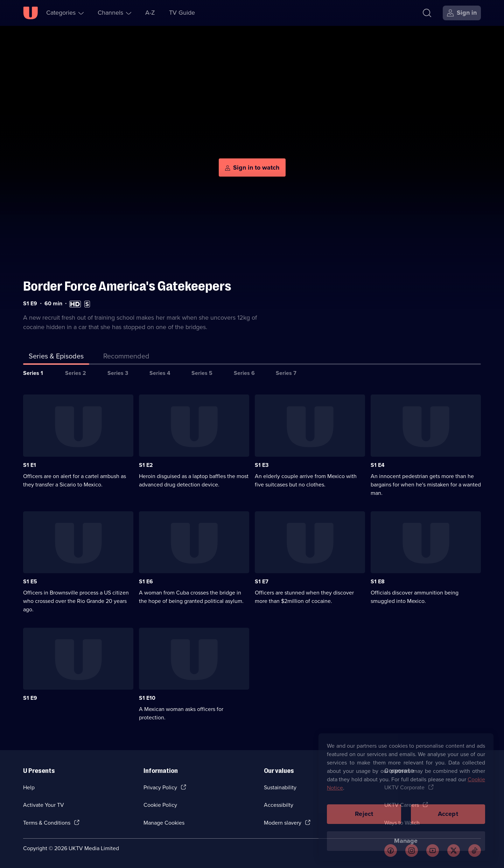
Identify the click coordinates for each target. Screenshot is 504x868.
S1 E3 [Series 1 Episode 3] (262, 465)
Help (29, 787)
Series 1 (33, 373)
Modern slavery (283, 823)
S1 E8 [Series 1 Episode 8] (378, 581)
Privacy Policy (160, 787)
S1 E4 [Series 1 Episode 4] (378, 465)
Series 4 (160, 373)
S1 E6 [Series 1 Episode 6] (146, 581)
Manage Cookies (164, 823)
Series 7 (286, 373)
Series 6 (244, 373)
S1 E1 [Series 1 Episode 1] (30, 465)
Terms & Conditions (47, 823)
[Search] (427, 13)
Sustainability (280, 787)
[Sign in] (462, 13)
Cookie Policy (160, 805)
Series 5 (202, 373)
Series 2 (76, 373)
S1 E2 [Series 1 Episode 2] (146, 465)
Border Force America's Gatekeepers (127, 286)
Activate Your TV (44, 805)
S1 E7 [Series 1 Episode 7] (262, 581)
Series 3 (118, 373)
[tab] (126, 357)
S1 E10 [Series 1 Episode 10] (147, 698)
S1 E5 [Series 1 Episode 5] (30, 581)
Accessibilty (279, 805)
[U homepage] (30, 13)
